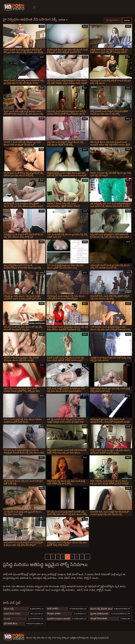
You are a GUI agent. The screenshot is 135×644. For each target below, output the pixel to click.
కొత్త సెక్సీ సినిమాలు (113, 20)
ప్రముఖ (127, 20)
